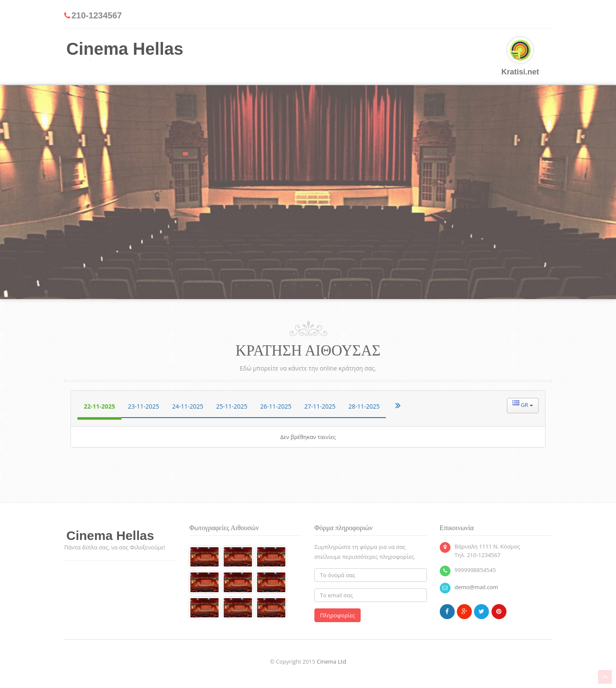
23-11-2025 (144, 406)
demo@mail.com (477, 587)
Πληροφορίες (338, 615)
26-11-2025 (276, 406)
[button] (523, 406)
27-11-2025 (320, 406)
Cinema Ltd (331, 661)
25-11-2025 (232, 406)
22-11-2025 (99, 406)
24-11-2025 (188, 406)
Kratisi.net (520, 57)
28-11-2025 (364, 406)
